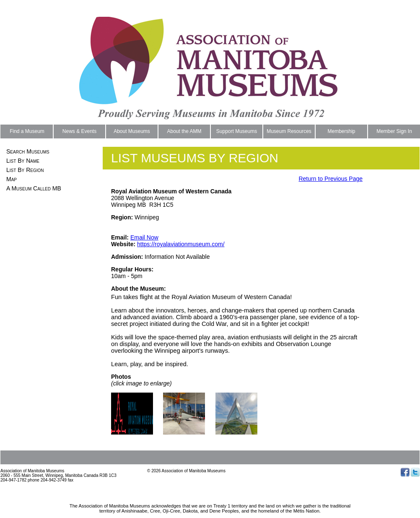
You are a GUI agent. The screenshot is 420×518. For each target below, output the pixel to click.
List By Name (23, 161)
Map (12, 179)
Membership (341, 131)
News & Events (79, 131)
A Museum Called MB (34, 188)
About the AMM (184, 131)
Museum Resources (289, 131)
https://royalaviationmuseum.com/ (181, 244)
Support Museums (237, 131)
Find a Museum (27, 131)
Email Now (144, 237)
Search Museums (28, 151)
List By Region (25, 170)
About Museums (132, 131)
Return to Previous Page (331, 179)
